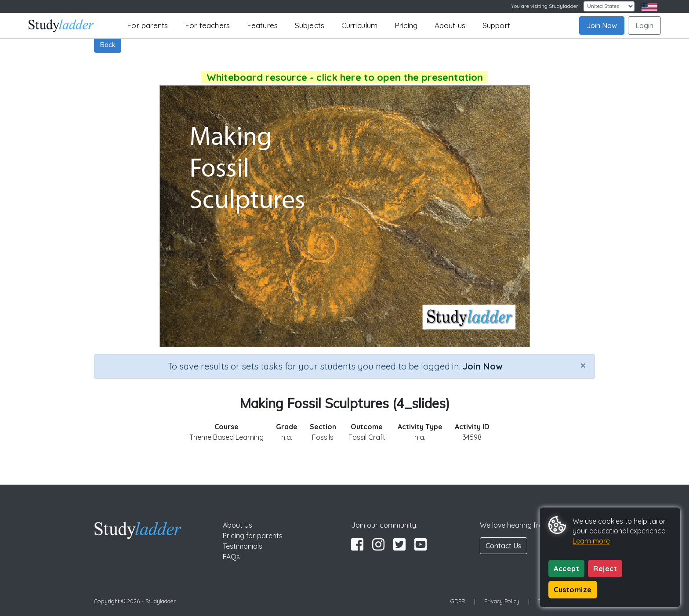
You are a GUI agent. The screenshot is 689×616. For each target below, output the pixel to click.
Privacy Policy (502, 601)
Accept (566, 569)
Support (496, 25)
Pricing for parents (253, 536)
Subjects (310, 25)
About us (450, 25)
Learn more (591, 541)
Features (263, 25)
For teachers (207, 25)
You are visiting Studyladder (545, 6)
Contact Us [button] (504, 546)
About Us (238, 525)
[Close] (583, 365)
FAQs (231, 557)
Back (108, 44)
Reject (605, 569)
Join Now (602, 25)
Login (644, 25)
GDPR (458, 601)
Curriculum (360, 25)
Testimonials (243, 546)
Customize (573, 590)
